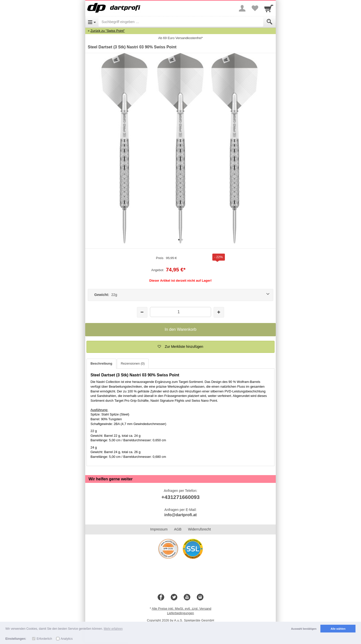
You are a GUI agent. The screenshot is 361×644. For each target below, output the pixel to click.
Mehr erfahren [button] (113, 629)
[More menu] (242, 8)
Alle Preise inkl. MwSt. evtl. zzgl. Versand (182, 609)
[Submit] (269, 22)
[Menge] (180, 312)
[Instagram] (200, 597)
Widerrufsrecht (199, 529)
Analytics (67, 639)
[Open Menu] (92, 22)
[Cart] (269, 8)
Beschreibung (101, 363)
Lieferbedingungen (180, 613)
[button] (180, 347)
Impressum (159, 529)
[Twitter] (174, 597)
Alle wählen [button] (338, 629)
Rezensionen (133, 363)
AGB (178, 529)
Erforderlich (44, 639)
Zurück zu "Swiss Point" (108, 31)
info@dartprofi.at (180, 515)
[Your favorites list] (255, 8)
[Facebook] (161, 597)
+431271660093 (180, 497)
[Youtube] (187, 597)
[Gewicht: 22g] (180, 295)
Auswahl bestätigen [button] (304, 629)
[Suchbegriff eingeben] (181, 22)
